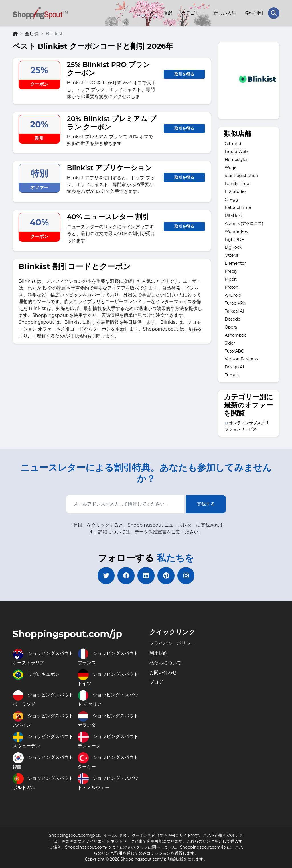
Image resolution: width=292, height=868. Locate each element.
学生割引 (254, 13)
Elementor (235, 263)
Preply (231, 271)
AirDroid (233, 295)
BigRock (233, 247)
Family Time (237, 184)
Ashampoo (236, 335)
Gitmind (233, 144)
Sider (230, 343)
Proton (232, 287)
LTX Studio (235, 191)
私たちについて (165, 663)
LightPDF (234, 239)
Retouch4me (238, 207)
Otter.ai (232, 255)
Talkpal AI (234, 311)
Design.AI (234, 367)
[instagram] (186, 576)
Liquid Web (236, 152)
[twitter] (106, 576)
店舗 (168, 13)
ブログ (156, 682)
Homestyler (236, 160)
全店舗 (32, 34)
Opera (231, 327)
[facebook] (126, 576)
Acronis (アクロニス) (244, 223)
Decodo (233, 319)
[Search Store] (274, 13)
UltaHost (233, 215)
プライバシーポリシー (172, 643)
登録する (206, 504)
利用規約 (159, 653)
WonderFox (236, 231)
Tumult (232, 375)
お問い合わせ (163, 672)
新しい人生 (225, 13)
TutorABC (234, 351)
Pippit (231, 279)
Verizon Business (242, 359)
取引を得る (184, 74)
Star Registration (241, 176)
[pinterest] (166, 576)
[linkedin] (146, 576)
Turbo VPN (236, 303)
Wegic (231, 168)
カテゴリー (193, 13)
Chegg (231, 199)
